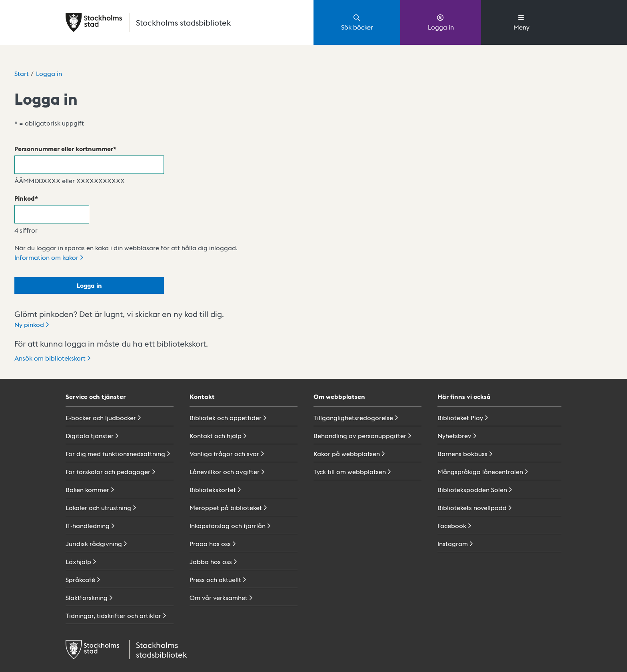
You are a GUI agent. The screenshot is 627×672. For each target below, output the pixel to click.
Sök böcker (357, 22)
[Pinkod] (52, 214)
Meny (521, 22)
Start (22, 73)
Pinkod (25, 198)
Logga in (441, 22)
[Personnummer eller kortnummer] (89, 165)
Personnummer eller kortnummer (64, 149)
